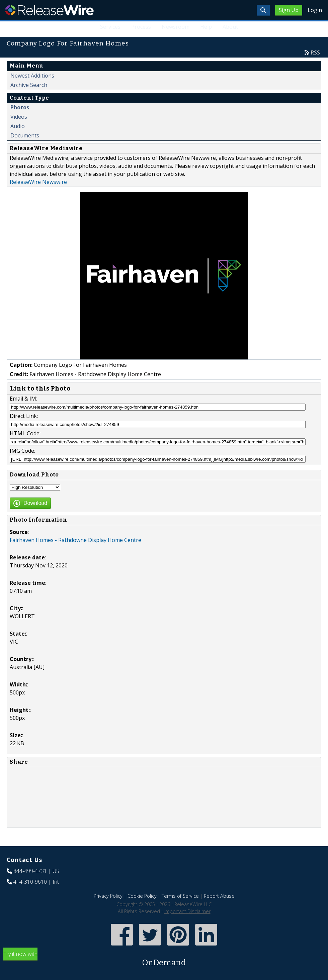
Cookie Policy (142, 896)
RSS (315, 52)
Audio (18, 126)
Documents (25, 135)
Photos (20, 107)
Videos (19, 117)
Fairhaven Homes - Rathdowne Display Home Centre (75, 540)
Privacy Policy (108, 896)
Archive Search (29, 85)
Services (110, 27)
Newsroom (176, 27)
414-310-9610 (30, 882)
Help (206, 27)
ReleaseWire (49, 10)
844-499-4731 (30, 871)
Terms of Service (180, 896)
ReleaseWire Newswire (38, 182)
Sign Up (289, 10)
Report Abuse (219, 896)
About (230, 27)
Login (315, 10)
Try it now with (164, 959)
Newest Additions (32, 76)
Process (141, 27)
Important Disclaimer (187, 911)
